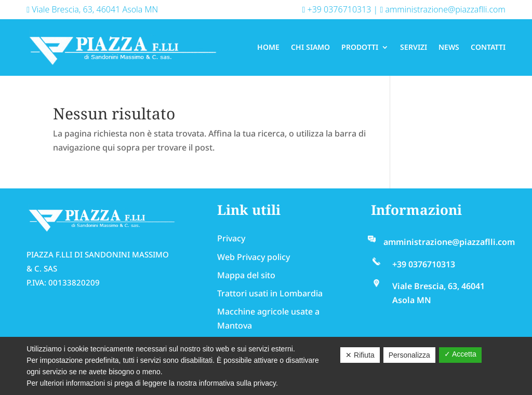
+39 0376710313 (337, 9)
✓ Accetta (460, 354)
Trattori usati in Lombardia (270, 293)
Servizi (414, 47)
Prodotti (360, 47)
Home (268, 47)
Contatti (488, 47)
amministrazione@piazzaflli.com (442, 9)
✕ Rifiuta (360, 355)
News (449, 47)
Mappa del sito (246, 275)
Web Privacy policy (254, 257)
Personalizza (409, 355)
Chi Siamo (310, 47)
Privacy (231, 238)
